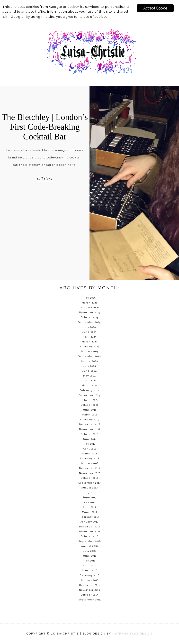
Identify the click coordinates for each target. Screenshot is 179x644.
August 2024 (89, 361)
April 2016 (90, 566)
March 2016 (90, 570)
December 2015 (90, 585)
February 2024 (89, 390)
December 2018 (90, 424)
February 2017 (89, 517)
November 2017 (89, 473)
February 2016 (89, 575)
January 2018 (89, 463)
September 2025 (89, 322)
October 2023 (90, 400)
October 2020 (90, 405)
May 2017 (89, 502)
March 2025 (89, 342)
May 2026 (90, 298)
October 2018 (89, 434)
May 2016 (89, 561)
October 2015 (89, 595)
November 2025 (90, 312)
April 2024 (90, 381)
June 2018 (90, 439)
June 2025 (89, 332)
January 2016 (89, 580)
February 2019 (89, 419)
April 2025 (89, 337)
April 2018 (90, 449)
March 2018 (90, 454)
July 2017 (90, 492)
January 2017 (89, 522)
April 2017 (90, 507)
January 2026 (90, 308)
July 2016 (90, 551)
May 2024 (89, 376)
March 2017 (90, 512)
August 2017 (89, 488)
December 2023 (89, 395)
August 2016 (89, 546)
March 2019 (90, 415)
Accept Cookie (155, 8)
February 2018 (89, 458)
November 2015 (89, 590)
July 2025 (89, 327)
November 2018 (89, 429)
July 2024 (90, 366)
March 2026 (89, 303)
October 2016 (89, 536)
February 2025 (90, 346)
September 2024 (90, 356)
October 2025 (90, 317)
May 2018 (89, 444)
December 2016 (90, 527)
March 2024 (90, 385)
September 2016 (90, 541)
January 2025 (90, 351)
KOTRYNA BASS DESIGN (132, 634)
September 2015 (90, 600)
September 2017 (90, 483)
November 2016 (89, 531)
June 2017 (90, 497)
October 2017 (89, 478)
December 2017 (90, 468)
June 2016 (90, 556)
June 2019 (90, 410)
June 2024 (90, 371)
